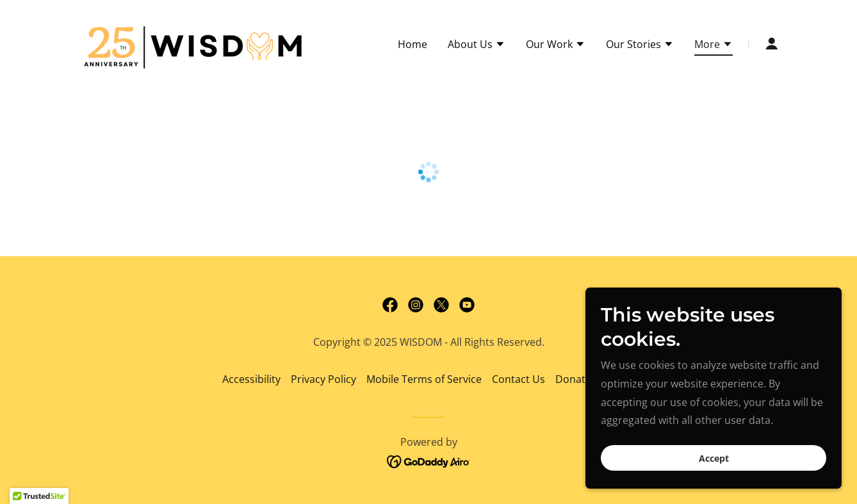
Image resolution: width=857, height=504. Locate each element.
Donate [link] (573, 379)
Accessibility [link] (251, 379)
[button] (477, 45)
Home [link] (412, 44)
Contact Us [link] (518, 379)
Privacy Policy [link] (323, 379)
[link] (195, 42)
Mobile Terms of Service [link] (424, 379)
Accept (714, 458)
